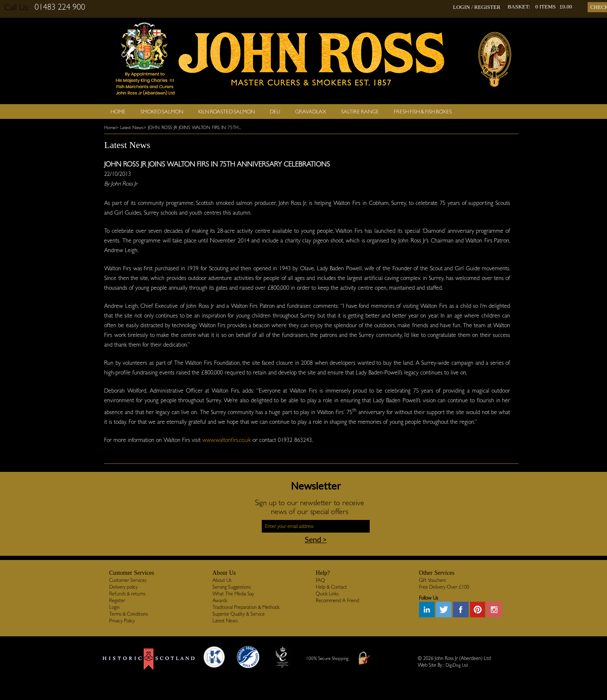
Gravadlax (311, 112)
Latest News (225, 621)
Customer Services (128, 580)
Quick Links (327, 594)
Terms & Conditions (129, 614)
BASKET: (519, 7)
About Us (222, 580)
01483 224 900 (60, 7)
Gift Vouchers (432, 580)
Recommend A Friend (337, 600)
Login (114, 607)
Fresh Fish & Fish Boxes (423, 112)
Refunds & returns (127, 594)
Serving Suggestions (232, 587)
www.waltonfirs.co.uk (227, 440)
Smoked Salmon (162, 112)
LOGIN (461, 7)
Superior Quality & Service (239, 614)
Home (118, 112)
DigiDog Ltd (457, 665)
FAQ (320, 580)
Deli (275, 112)
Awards (220, 600)
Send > (316, 539)
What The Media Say (233, 594)
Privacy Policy (122, 621)
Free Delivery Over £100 (444, 587)
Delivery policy (124, 587)
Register (117, 600)
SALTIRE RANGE (360, 112)
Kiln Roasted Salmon (227, 112)
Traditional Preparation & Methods (246, 607)
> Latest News (129, 128)
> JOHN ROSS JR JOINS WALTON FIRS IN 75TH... (192, 128)
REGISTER (487, 7)
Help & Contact (331, 587)
